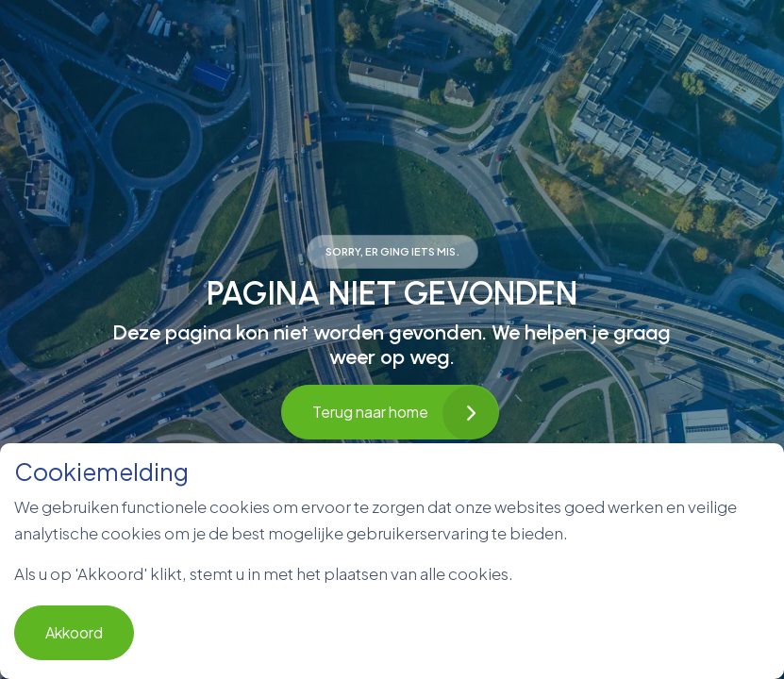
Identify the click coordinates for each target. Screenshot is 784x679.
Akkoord (74, 633)
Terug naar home (390, 412)
